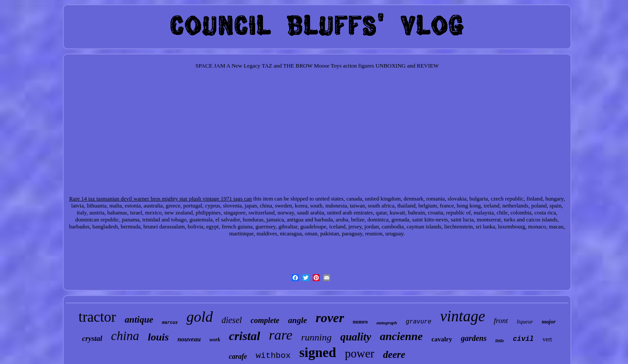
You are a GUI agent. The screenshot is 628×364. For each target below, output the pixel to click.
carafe (238, 356)
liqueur (525, 321)
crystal (92, 338)
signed (317, 352)
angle (298, 320)
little (500, 340)
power (360, 354)
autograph (387, 323)
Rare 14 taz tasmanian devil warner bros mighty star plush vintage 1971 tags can (160, 199)
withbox (273, 356)
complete (265, 320)
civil (523, 339)
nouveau (189, 339)
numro (360, 322)
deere (394, 355)
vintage (462, 316)
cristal (245, 336)
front (501, 321)
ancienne (401, 336)
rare (281, 335)
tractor (97, 317)
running (317, 337)
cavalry (442, 339)
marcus (170, 323)
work (215, 340)
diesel (232, 320)
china (125, 336)
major (549, 321)
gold (199, 317)
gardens (474, 338)
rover (330, 318)
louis (158, 337)
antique (139, 320)
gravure (418, 322)
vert (547, 339)
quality (356, 337)
